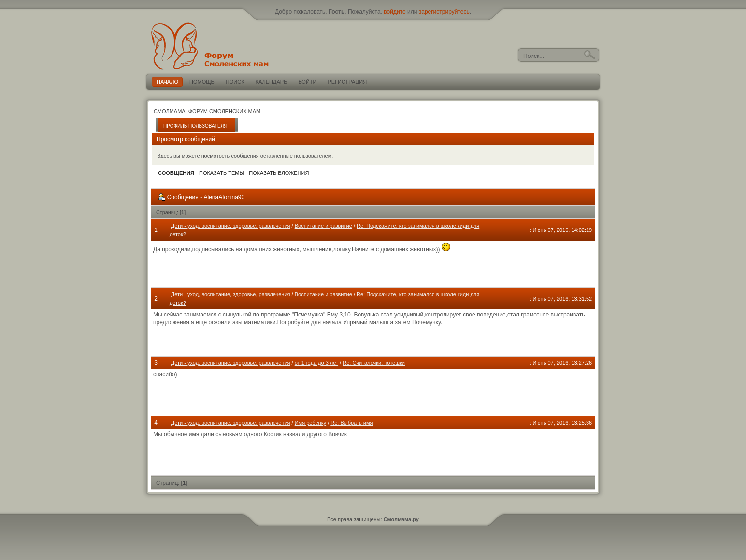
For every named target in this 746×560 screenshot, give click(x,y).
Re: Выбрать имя (351, 423)
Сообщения (176, 173)
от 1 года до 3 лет (316, 363)
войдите (395, 12)
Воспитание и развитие (323, 226)
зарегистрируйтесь (444, 12)
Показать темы (222, 173)
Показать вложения (279, 173)
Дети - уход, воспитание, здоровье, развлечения (231, 226)
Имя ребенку (310, 423)
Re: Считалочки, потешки (374, 363)
